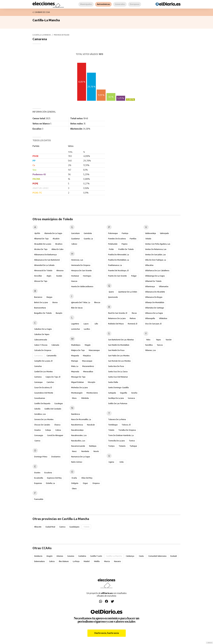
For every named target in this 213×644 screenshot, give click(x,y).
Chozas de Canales (42, 425)
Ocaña (74, 478)
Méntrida (85, 398)
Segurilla (124, 393)
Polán (111, 249)
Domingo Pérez (41, 457)
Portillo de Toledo (126, 249)
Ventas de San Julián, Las (155, 255)
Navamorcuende (78, 446)
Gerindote (88, 233)
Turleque (133, 446)
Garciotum (75, 233)
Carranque (38, 382)
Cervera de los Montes (44, 419)
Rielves (133, 318)
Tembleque (113, 425)
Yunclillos (149, 345)
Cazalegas (59, 403)
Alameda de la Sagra (53, 233)
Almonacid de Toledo (43, 271)
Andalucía (38, 556)
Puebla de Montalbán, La (119, 260)
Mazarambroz (88, 366)
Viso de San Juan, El (153, 324)
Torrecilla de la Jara (116, 441)
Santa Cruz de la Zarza (118, 372)
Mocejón (92, 382)
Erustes (37, 473)
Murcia (107, 561)
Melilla (97, 561)
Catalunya (130, 556)
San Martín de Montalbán (119, 345)
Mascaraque (87, 361)
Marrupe (75, 361)
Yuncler (169, 340)
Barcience (38, 297)
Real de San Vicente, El (118, 313)
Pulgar (134, 276)
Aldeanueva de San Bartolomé (47, 260)
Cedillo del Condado (53, 409)
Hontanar (75, 276)
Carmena (38, 377)
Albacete (38, 527)
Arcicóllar (38, 276)
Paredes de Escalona (117, 239)
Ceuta (141, 556)
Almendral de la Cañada (44, 265)
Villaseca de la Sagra (154, 313)
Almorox (60, 271)
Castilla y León (96, 556)
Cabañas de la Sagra (43, 329)
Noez (74, 451)
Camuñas (38, 366)
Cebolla (37, 409)
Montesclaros (92, 393)
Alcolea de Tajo (41, 249)
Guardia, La (88, 239)
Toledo (111, 430)
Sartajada (112, 393)
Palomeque (113, 233)
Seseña (134, 393)
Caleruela (55, 345)
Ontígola (75, 483)
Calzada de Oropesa (43, 350)
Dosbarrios (56, 457)
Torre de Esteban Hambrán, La (121, 435)
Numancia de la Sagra (81, 457)
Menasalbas (88, 372)
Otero (74, 489)
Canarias (71, 556)
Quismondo (113, 297)
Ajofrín (37, 233)
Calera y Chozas (41, 345)
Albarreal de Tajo (41, 239)
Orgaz (85, 483)
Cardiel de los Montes (43, 372)
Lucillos (87, 329)
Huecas (74, 281)
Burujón (59, 313)
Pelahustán (113, 244)
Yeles (148, 340)
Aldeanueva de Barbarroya (45, 255)
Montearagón (77, 393)
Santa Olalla (113, 382)
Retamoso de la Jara (117, 318)
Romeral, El (133, 324)
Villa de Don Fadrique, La (156, 260)
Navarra (117, 561)
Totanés (122, 446)
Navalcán (91, 425)
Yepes (158, 340)
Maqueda (75, 356)
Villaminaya (150, 286)
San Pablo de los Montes (119, 356)
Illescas (97, 302)
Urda (122, 462)
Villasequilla (150, 318)
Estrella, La (50, 483)
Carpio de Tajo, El (53, 377)
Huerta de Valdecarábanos (82, 286)
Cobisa (58, 430)
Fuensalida (39, 499)
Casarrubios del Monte (44, 393)
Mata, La (75, 366)
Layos (86, 324)
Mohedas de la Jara (79, 388)
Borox (55, 302)
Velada (148, 239)
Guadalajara (74, 527)
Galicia (52, 561)
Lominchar (76, 329)
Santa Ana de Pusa (116, 366)
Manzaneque (94, 350)
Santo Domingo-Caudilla (118, 388)
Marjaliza (87, 356)
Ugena (111, 462)
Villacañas (149, 265)
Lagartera (75, 324)
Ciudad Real (50, 527)
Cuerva (37, 441)
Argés (49, 276)
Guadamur (75, 239)
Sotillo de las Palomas (118, 403)
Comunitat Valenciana (157, 556)
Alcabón (56, 239)
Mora (74, 398)
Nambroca (76, 414)
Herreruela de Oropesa (81, 265)
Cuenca (62, 527)
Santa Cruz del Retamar (118, 377)
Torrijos (111, 446)
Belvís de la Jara (41, 302)
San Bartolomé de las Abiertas (121, 340)
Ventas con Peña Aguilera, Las (158, 244)
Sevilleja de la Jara (116, 398)
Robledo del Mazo (116, 324)
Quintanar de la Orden (128, 292)
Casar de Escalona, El (43, 388)
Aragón (49, 556)
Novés (96, 451)
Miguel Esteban (78, 382)
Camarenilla (51, 356)
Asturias (60, 556)
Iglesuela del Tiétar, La (81, 302)
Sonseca (131, 398)
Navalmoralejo (77, 430)
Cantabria (82, 556)
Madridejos (76, 345)
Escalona (48, 473)
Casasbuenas (40, 398)
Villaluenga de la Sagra (155, 276)
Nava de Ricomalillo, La (81, 419)
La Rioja (76, 561)
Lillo (96, 324)
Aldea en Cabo (57, 249)
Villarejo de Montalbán (155, 302)
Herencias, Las (77, 260)
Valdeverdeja (151, 233)
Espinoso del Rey (54, 478)
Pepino (125, 244)
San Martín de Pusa (116, 350)
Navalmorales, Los (79, 435)
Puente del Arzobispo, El (118, 271)
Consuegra (39, 435)
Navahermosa (77, 425)
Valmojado (164, 233)
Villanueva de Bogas (154, 297)
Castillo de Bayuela (42, 403)
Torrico (132, 441)
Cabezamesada (41, 340)
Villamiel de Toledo (153, 281)
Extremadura (39, 561)
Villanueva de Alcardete (155, 292)
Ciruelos (37, 430)
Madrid (87, 561)
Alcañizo (59, 244)
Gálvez (74, 244)
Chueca (57, 425)
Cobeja (48, 430)
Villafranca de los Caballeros (157, 271)
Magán (88, 345)
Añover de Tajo (41, 281)
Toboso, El (126, 425)
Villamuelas (164, 286)
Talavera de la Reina (117, 419)
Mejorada (75, 372)
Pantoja (125, 233)
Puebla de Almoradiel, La (119, 255)
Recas (134, 313)
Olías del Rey (87, 478)
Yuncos (160, 345)
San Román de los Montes (119, 361)
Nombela (85, 451)
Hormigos (87, 276)
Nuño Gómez (77, 462)
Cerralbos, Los (40, 414)
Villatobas (163, 318)
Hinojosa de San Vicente (81, 271)
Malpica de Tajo (78, 350)
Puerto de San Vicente (117, 276)
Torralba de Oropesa (127, 430)
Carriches (50, 382)
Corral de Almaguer (55, 435)
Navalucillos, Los (78, 441)
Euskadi (174, 556)
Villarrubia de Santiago (155, 308)
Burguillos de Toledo (43, 313)
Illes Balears (64, 561)
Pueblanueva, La (115, 265)
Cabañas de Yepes (42, 334)
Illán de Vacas (77, 308)
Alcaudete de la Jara (43, 244)
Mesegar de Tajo (78, 377)
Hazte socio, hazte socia (107, 633)
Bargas (49, 297)
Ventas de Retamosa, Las (156, 249)
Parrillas (133, 239)
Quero (111, 292)
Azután (59, 276)
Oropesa (96, 483)
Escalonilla (39, 478)
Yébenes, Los (151, 350)
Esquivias (38, 483)
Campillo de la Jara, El (43, 361)
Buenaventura (40, 308)
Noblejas (93, 446)
